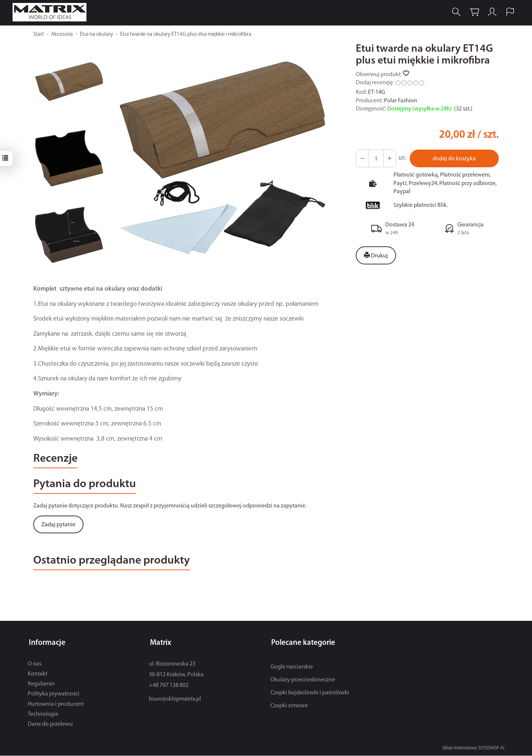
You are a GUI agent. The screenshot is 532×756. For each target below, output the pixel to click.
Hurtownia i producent (56, 705)
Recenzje (57, 460)
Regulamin (41, 684)
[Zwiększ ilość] (362, 158)
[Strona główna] (52, 12)
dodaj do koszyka (454, 159)
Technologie (43, 715)
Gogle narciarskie (292, 667)
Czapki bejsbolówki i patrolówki (310, 693)
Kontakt (37, 674)
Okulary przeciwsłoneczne (303, 680)
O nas (35, 664)
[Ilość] (375, 158)
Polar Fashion (400, 101)
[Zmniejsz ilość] (389, 158)
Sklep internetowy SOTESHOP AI (473, 748)
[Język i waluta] (509, 12)
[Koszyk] (473, 12)
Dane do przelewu (50, 725)
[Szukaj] (455, 12)
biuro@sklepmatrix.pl (175, 700)
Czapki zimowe (289, 707)
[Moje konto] (491, 12)
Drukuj (376, 256)
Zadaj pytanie (58, 527)
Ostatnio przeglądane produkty (117, 563)
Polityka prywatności (54, 695)
